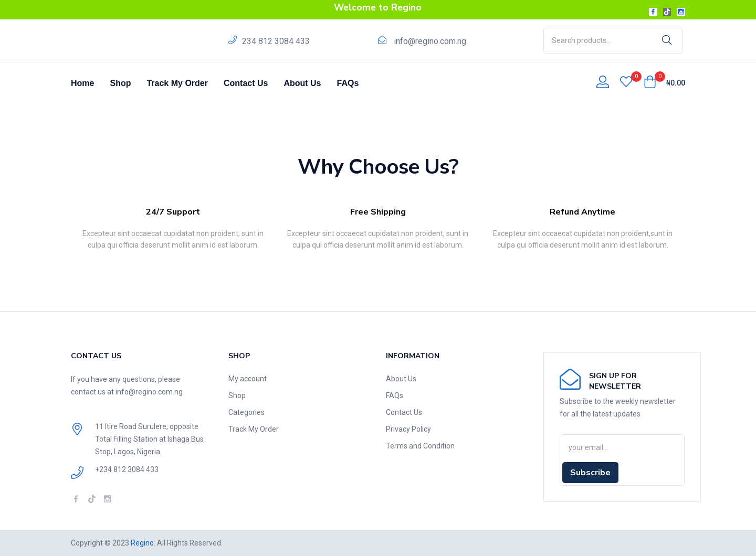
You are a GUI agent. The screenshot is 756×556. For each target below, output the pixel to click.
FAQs (348, 83)
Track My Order (177, 83)
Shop (120, 83)
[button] (664, 83)
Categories (246, 412)
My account (248, 379)
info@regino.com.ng (430, 41)
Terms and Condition (420, 446)
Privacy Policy (408, 429)
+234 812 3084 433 (127, 469)
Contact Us (246, 83)
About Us (302, 83)
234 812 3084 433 (276, 41)
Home (82, 83)
